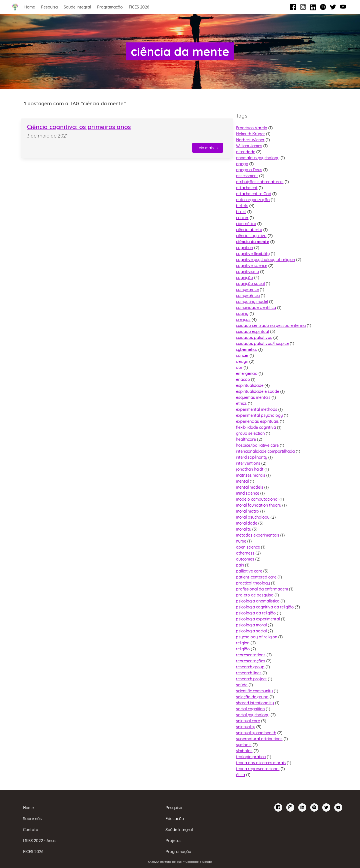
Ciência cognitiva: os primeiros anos (79, 127)
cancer (242, 218)
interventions (248, 463)
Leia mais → (208, 148)
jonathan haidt (250, 469)
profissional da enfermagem (262, 589)
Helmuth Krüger (250, 134)
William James (249, 146)
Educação (175, 819)
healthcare (246, 439)
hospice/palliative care (257, 445)
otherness (245, 553)
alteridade (246, 152)
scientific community (254, 691)
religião (243, 649)
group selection (250, 433)
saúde (242, 685)
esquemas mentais (253, 397)
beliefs (242, 206)
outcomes (245, 559)
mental (242, 481)
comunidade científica (256, 307)
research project (251, 679)
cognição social (250, 284)
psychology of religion (257, 637)
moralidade (247, 523)
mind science (248, 493)
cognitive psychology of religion (265, 260)
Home (30, 7)
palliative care (249, 571)
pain (240, 565)
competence (247, 289)
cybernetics (247, 349)
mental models (250, 487)
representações (251, 661)
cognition (244, 248)
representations (251, 655)
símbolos (244, 751)
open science (248, 547)
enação (243, 379)
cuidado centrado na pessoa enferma (271, 325)
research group (250, 667)
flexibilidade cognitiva (256, 427)
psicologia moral (251, 625)
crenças (243, 319)
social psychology (253, 715)
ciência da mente (253, 242)
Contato (31, 830)
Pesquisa (49, 7)
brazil (241, 212)
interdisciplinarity (252, 457)
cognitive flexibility (253, 254)
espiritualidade (250, 385)
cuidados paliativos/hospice (262, 343)
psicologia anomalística (258, 601)
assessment (247, 176)
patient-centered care (256, 577)
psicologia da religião (256, 613)
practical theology (253, 583)
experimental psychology (259, 415)
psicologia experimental (258, 619)
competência (248, 295)
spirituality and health (256, 733)
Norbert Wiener (250, 140)
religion (243, 643)
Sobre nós (32, 819)
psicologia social (251, 631)
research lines (249, 673)
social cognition (250, 709)
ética (240, 775)
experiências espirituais (257, 421)
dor (239, 367)
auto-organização (253, 200)
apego (242, 164)
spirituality (246, 727)
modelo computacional (257, 499)
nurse (241, 541)
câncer (242, 355)
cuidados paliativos (254, 337)
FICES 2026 (139, 7)
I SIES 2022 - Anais (40, 841)
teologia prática (251, 757)
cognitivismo (247, 272)
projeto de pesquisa (255, 595)
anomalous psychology (258, 158)
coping (242, 313)
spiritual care (248, 721)
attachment (247, 188)
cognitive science (252, 266)
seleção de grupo (252, 697)
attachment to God (254, 194)
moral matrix (248, 511)
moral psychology (253, 517)
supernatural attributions (259, 739)
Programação (110, 7)
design (242, 361)
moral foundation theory (259, 505)
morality (244, 529)
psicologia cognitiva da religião (265, 607)
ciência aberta (249, 230)
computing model (252, 301)
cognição (244, 278)
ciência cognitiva (251, 236)
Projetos (173, 841)
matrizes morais (251, 475)
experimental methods (257, 409)
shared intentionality (255, 703)
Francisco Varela (252, 128)
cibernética (246, 224)
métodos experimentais (258, 535)
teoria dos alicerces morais (261, 763)
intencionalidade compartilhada (265, 451)
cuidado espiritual (252, 331)
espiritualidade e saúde (258, 391)
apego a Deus (249, 170)
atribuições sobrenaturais (260, 182)
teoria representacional (258, 769)
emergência (247, 373)
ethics (241, 403)
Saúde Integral (77, 7)
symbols (244, 745)
